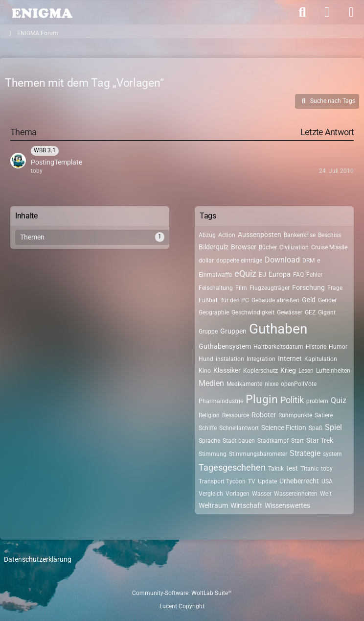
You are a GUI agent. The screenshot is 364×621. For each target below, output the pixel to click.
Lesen (306, 371)
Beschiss (330, 235)
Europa (280, 274)
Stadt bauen (239, 441)
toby (327, 469)
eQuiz (245, 274)
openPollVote (299, 384)
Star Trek (320, 440)
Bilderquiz (214, 247)
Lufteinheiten (333, 371)
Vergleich (211, 494)
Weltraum (213, 505)
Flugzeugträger (270, 288)
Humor (338, 347)
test (292, 468)
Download (282, 260)
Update (267, 481)
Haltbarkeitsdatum (278, 347)
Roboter (264, 415)
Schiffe (208, 428)
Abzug (207, 235)
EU (262, 275)
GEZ (310, 312)
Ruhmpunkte (295, 415)
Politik (292, 400)
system (332, 454)
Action (227, 235)
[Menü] (351, 12)
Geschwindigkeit (253, 312)
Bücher (268, 247)
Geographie (214, 312)
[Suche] (302, 12)
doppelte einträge (239, 261)
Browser (244, 247)
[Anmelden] (327, 12)
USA (327, 481)
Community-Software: (182, 593)
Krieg (288, 370)
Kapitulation (321, 359)
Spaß (316, 428)
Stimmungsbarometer (258, 454)
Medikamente (244, 384)
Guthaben (278, 329)
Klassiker (227, 370)
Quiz (339, 400)
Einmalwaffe (215, 275)
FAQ (298, 275)
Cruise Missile (329, 247)
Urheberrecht (299, 481)
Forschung (308, 287)
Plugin (262, 399)
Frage (335, 288)
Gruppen (233, 331)
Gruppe (208, 332)
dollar (206, 261)
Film (241, 288)
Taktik (276, 469)
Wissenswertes (287, 505)
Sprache (209, 441)
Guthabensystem (225, 346)
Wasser (262, 494)
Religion (209, 415)
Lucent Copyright (182, 606)
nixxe (272, 384)
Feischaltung (216, 288)
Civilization (294, 247)
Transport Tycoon (222, 481)
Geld (309, 300)
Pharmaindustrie (221, 401)
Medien (211, 383)
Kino (205, 371)
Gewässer (290, 312)
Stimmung (213, 454)
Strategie (305, 453)
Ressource (236, 415)
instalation (230, 359)
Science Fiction (284, 428)
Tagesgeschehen (232, 467)
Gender (327, 300)
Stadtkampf (273, 441)
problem (317, 401)
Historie (316, 347)
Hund (206, 359)
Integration (261, 359)
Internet (290, 358)
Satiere (324, 415)
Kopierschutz (261, 371)
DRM (308, 261)
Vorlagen (238, 494)
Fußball (209, 300)
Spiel (333, 427)
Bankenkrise (300, 235)
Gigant (327, 312)
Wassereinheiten (296, 494)
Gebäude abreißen (275, 300)
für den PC (235, 300)
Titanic (309, 469)
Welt (326, 494)
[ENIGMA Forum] (42, 12)
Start (297, 441)
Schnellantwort (239, 428)
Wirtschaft (246, 505)
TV (252, 481)
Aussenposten (260, 235)
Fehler (314, 275)
